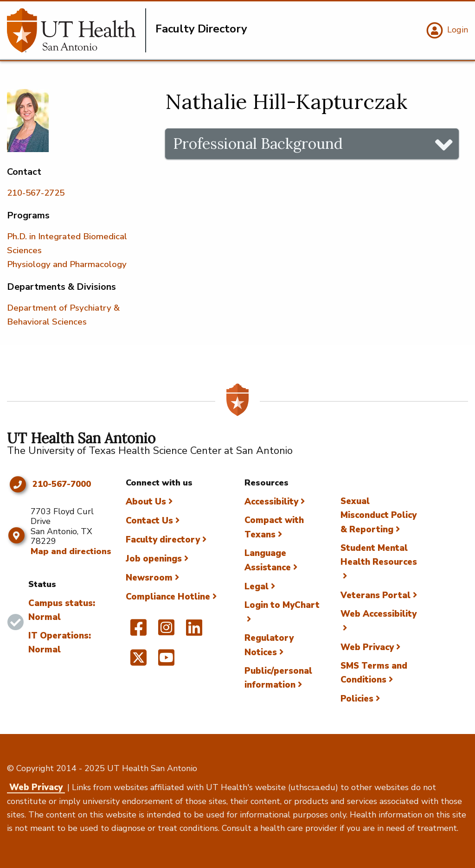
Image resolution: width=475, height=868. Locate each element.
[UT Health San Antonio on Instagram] (166, 632)
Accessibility (271, 502)
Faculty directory (163, 540)
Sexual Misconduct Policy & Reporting (379, 515)
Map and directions (71, 551)
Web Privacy (367, 647)
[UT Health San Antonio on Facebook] (138, 632)
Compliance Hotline (168, 597)
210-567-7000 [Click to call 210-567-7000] (62, 485)
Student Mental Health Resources (379, 555)
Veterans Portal (376, 595)
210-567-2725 (36, 193)
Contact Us (149, 521)
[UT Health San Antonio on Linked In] (194, 632)
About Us (146, 502)
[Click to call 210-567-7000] (17, 485)
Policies (357, 699)
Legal (257, 587)
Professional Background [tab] (258, 144)
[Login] (446, 31)
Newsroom (149, 578)
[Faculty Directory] (77, 30)
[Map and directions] (16, 536)
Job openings (154, 559)
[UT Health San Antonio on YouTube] (166, 662)
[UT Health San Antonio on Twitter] (138, 662)
